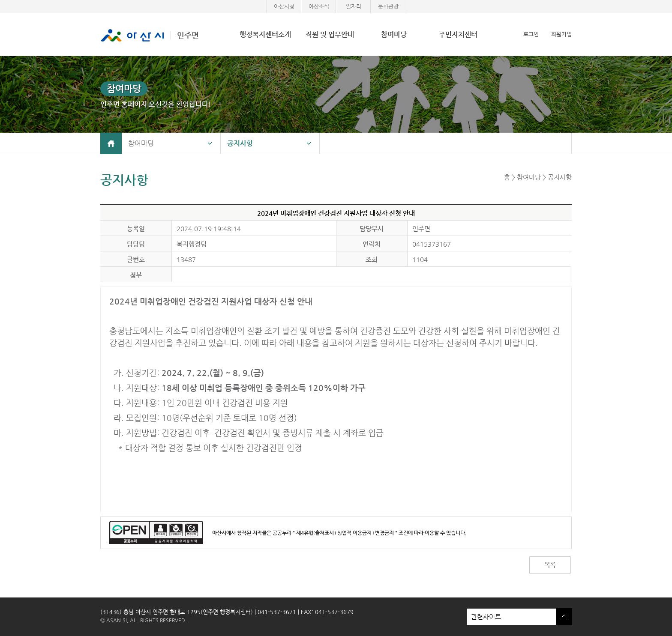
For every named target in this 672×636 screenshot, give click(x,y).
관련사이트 (511, 617)
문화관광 (388, 6)
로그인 (531, 34)
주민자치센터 (458, 34)
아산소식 (319, 6)
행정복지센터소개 (265, 34)
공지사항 (240, 143)
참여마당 (394, 34)
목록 (550, 565)
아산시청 (284, 6)
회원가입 (561, 34)
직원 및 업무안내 (330, 34)
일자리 (354, 6)
